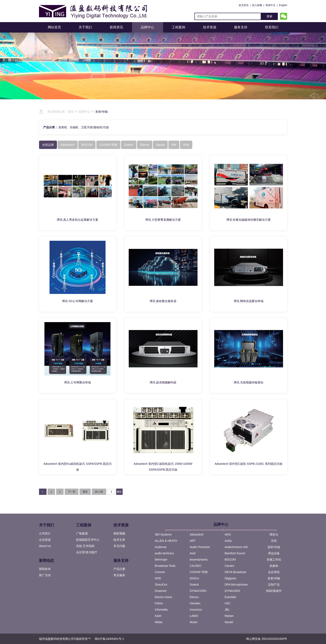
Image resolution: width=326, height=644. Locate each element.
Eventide (230, 597)
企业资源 (45, 540)
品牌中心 (147, 27)
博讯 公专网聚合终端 (78, 382)
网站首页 (54, 27)
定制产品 (274, 585)
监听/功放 (274, 547)
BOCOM (230, 560)
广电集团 (82, 533)
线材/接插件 (274, 591)
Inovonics (196, 610)
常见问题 (119, 546)
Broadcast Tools (165, 566)
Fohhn (159, 603)
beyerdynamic (199, 560)
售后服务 (119, 575)
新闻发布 (45, 569)
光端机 (74, 127)
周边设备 (274, 553)
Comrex (160, 572)
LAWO (194, 616)
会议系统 (274, 572)
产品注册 (119, 569)
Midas (159, 622)
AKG (228, 534)
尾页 (85, 492)
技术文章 (119, 540)
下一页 (72, 492)
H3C (228, 603)
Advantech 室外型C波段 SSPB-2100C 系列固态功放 (249, 464)
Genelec (195, 603)
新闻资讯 (116, 27)
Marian (229, 616)
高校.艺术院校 (85, 546)
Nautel (229, 622)
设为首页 (244, 5)
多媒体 (274, 566)
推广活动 (45, 575)
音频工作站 (274, 560)
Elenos (194, 597)
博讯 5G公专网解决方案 (77, 301)
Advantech (197, 534)
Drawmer (161, 591)
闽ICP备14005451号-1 (109, 639)
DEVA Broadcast (235, 572)
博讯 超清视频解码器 (163, 382)
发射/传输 (102, 112)
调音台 (274, 534)
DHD (158, 578)
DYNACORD (198, 591)
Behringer (161, 560)
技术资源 (210, 27)
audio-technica (164, 553)
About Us (45, 546)
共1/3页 (99, 492)
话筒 (274, 541)
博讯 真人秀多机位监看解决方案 (78, 220)
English (283, 5)
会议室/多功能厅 (87, 552)
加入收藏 (257, 5)
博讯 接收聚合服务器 (163, 301)
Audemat (161, 547)
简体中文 (271, 5)
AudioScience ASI (236, 547)
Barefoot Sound (235, 553)
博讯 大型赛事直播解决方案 (163, 220)
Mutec (194, 622)
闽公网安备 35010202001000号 (267, 639)
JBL (227, 610)
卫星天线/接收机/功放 (95, 127)
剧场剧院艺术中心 (88, 540)
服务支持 (241, 27)
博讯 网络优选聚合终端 (249, 301)
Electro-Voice (163, 597)
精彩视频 (119, 533)
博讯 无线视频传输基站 (249, 382)
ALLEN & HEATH (166, 541)
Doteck (194, 585)
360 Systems (163, 534)
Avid (193, 553)
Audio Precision (200, 547)
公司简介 (45, 533)
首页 (71, 112)
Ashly (228, 541)
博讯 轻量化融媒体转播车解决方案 (249, 220)
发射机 (63, 127)
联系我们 (272, 27)
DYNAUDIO (232, 591)
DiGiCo (194, 578)
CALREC (196, 566)
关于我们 (85, 27)
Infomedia (161, 610)
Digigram (230, 578)
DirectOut (161, 585)
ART (193, 541)
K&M (158, 616)
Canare (229, 566)
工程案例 (179, 27)
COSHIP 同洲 (199, 572)
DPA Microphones (236, 585)
